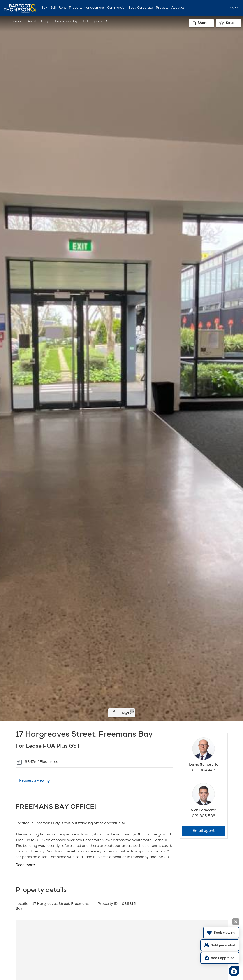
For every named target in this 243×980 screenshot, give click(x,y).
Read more (25, 865)
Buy (44, 8)
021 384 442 (204, 771)
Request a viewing (34, 781)
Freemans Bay (66, 21)
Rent (62, 8)
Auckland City (38, 21)
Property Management (87, 8)
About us (178, 8)
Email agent (204, 831)
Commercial (116, 8)
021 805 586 (204, 816)
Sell (53, 8)
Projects (162, 8)
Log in (233, 8)
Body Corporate (141, 8)
